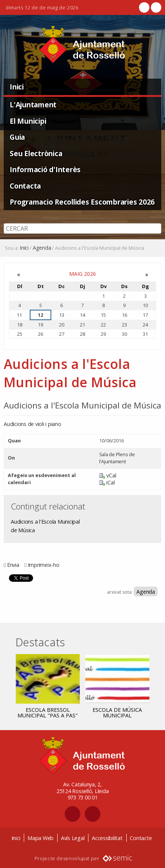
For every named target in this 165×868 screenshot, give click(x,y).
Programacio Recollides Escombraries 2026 (82, 202)
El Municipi (28, 121)
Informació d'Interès (45, 169)
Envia (13, 565)
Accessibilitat (107, 838)
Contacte (141, 838)
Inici (17, 87)
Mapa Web (41, 838)
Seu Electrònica (36, 153)
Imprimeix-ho (44, 565)
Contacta (25, 186)
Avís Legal (73, 838)
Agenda (42, 248)
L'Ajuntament (33, 105)
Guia (17, 137)
